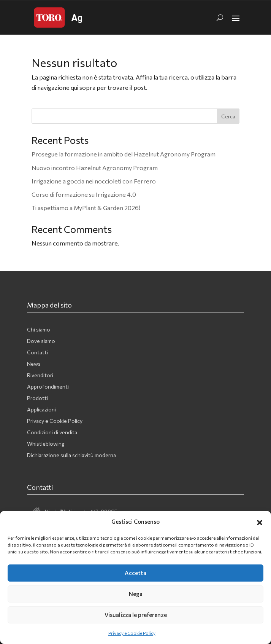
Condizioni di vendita (52, 433)
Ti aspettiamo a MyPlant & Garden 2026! (86, 208)
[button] (260, 521)
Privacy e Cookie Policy (132, 633)
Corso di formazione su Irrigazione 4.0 (84, 194)
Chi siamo (39, 330)
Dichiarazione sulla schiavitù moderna (71, 455)
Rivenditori (40, 375)
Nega (136, 594)
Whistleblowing (46, 444)
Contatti (37, 353)
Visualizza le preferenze (136, 615)
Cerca (228, 116)
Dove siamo (41, 341)
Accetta (135, 573)
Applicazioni (41, 410)
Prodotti (37, 398)
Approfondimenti (48, 387)
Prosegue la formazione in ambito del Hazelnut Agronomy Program (124, 154)
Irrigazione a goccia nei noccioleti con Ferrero (94, 181)
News (34, 364)
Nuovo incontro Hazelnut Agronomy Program (95, 168)
